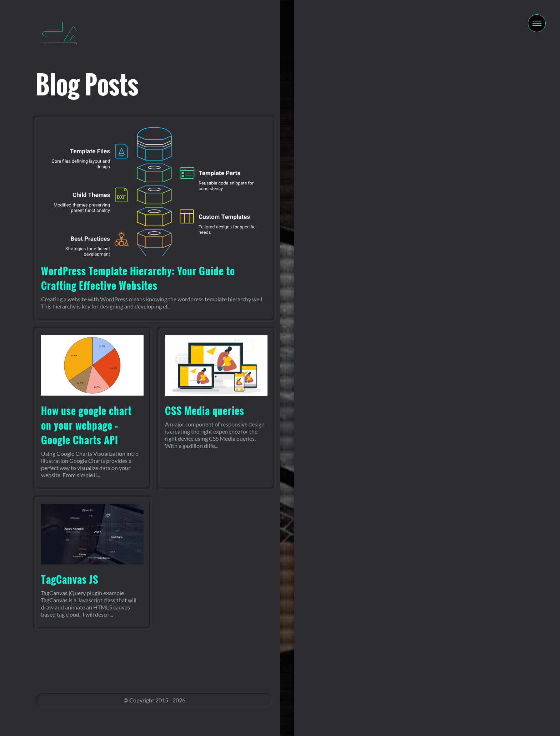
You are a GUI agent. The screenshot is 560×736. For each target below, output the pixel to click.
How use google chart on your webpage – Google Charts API (86, 425)
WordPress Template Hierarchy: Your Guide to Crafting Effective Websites (138, 278)
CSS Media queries (205, 411)
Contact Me (420, 403)
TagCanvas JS (70, 579)
